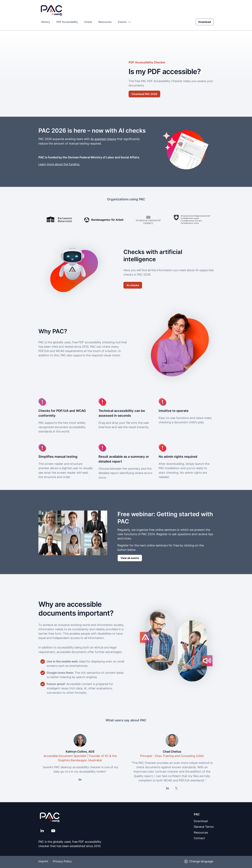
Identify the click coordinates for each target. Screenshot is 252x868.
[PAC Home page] (52, 10)
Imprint (43, 861)
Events (124, 22)
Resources (105, 22)
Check (88, 22)
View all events (130, 558)
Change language (201, 861)
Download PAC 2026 (144, 94)
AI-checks (133, 285)
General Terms (204, 826)
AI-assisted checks (103, 139)
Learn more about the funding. (59, 164)
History (45, 22)
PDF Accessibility (67, 22)
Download (205, 22)
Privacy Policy (63, 861)
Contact (199, 838)
